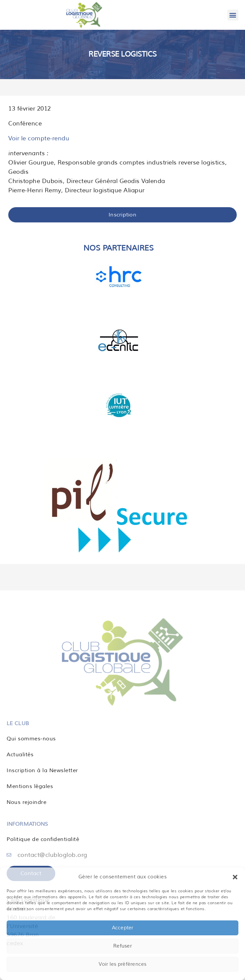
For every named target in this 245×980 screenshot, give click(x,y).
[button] (235, 877)
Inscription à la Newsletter (42, 770)
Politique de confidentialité (43, 839)
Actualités (20, 755)
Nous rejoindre (26, 802)
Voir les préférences (123, 964)
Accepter (123, 928)
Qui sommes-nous (31, 739)
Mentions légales (30, 786)
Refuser (122, 946)
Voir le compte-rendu (39, 138)
